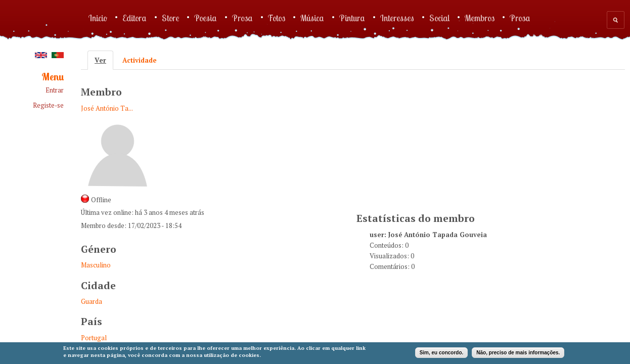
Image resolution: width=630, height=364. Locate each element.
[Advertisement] (432, 140)
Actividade (140, 60)
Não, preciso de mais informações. (518, 353)
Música (312, 18)
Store (170, 18)
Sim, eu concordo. (442, 353)
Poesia (206, 18)
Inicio (98, 18)
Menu (53, 77)
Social (439, 18)
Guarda (92, 301)
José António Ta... (107, 108)
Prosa (242, 18)
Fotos (277, 18)
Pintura (352, 18)
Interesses (397, 18)
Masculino (96, 265)
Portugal (94, 338)
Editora (134, 18)
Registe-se (48, 105)
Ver (104, 60)
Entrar (55, 90)
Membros (480, 18)
